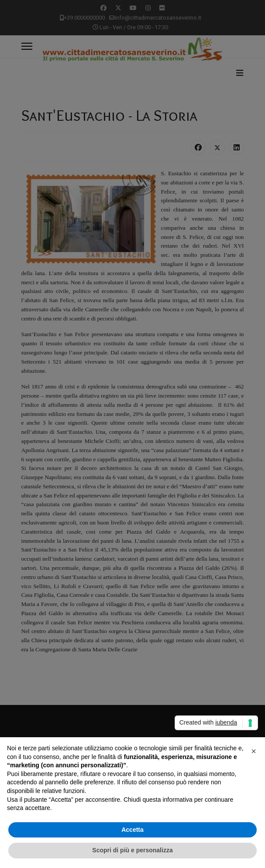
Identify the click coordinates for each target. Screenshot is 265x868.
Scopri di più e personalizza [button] (132, 850)
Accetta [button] (132, 830)
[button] (254, 751)
